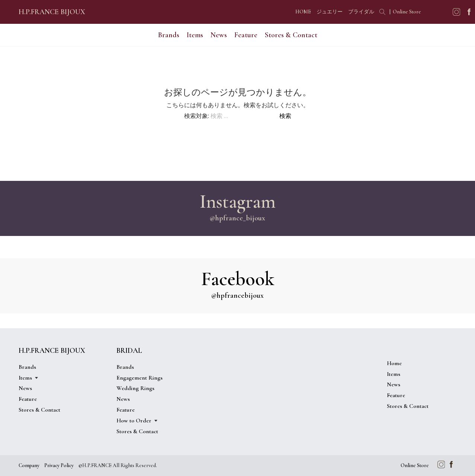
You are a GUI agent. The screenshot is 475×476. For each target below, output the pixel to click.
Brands (169, 35)
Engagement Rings (139, 378)
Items (195, 35)
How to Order (134, 421)
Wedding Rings (135, 388)
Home (394, 363)
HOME (303, 12)
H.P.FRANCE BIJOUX (52, 12)
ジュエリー (330, 12)
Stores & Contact (291, 35)
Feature (246, 35)
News (219, 35)
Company (29, 465)
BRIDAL (129, 351)
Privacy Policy (59, 465)
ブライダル (361, 12)
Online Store (407, 12)
